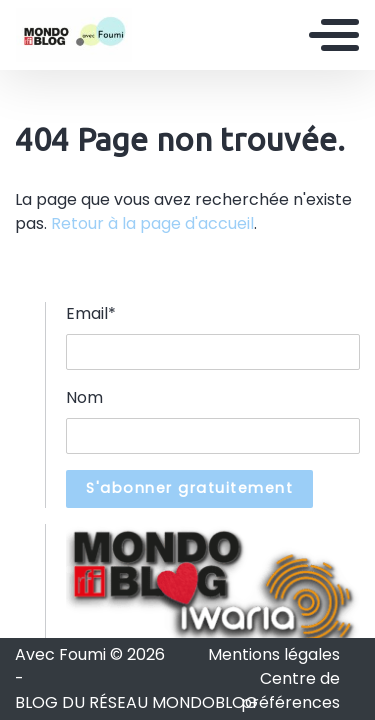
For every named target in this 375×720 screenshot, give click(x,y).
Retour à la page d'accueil (152, 223)
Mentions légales (274, 654)
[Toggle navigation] (334, 35)
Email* (91, 313)
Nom (84, 397)
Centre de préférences (290, 690)
